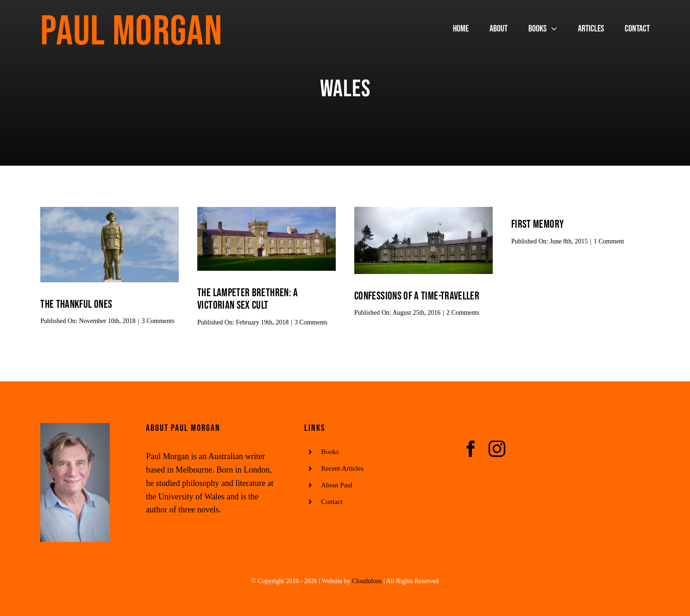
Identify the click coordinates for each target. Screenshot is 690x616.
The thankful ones (76, 304)
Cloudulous (367, 581)
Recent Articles (342, 468)
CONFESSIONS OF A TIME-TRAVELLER (417, 296)
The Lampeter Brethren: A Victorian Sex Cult (248, 299)
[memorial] (110, 211)
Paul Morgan (131, 32)
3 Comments (158, 321)
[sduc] (423, 211)
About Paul (337, 485)
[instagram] (497, 449)
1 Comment (609, 241)
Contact (332, 502)
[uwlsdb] (267, 211)
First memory (537, 224)
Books (330, 452)
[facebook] (471, 449)
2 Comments (463, 313)
